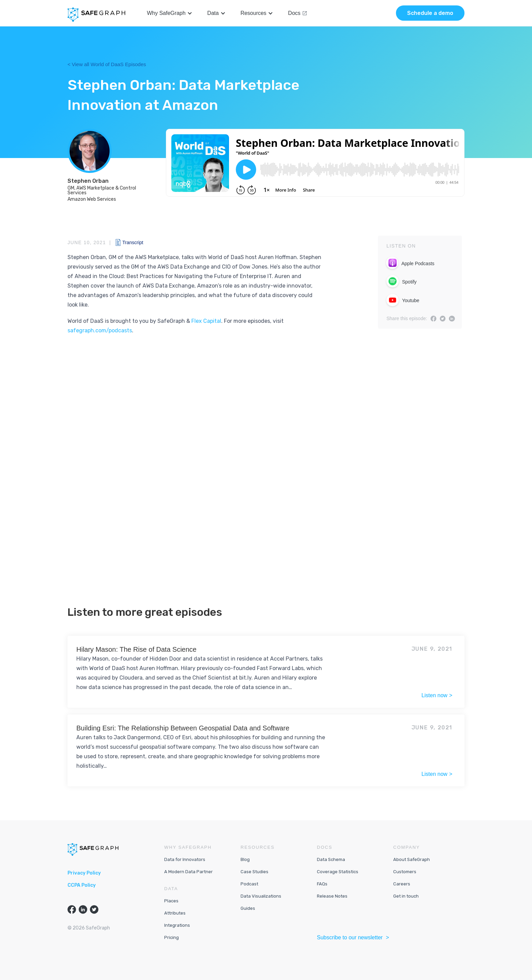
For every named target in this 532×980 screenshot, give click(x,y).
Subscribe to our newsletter (350, 937)
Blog (245, 859)
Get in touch (406, 896)
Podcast (249, 884)
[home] (96, 15)
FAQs (322, 884)
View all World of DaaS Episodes (109, 64)
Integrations (177, 925)
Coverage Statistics (338, 872)
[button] (170, 13)
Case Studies (254, 872)
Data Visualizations (261, 896)
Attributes (175, 913)
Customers (405, 872)
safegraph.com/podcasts (100, 330)
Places (171, 901)
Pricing (172, 937)
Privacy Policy (84, 873)
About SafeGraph (412, 859)
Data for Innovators (185, 859)
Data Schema (331, 859)
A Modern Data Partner (188, 872)
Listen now (434, 695)
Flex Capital (206, 321)
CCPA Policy (82, 885)
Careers (402, 884)
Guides (248, 908)
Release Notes (332, 896)
